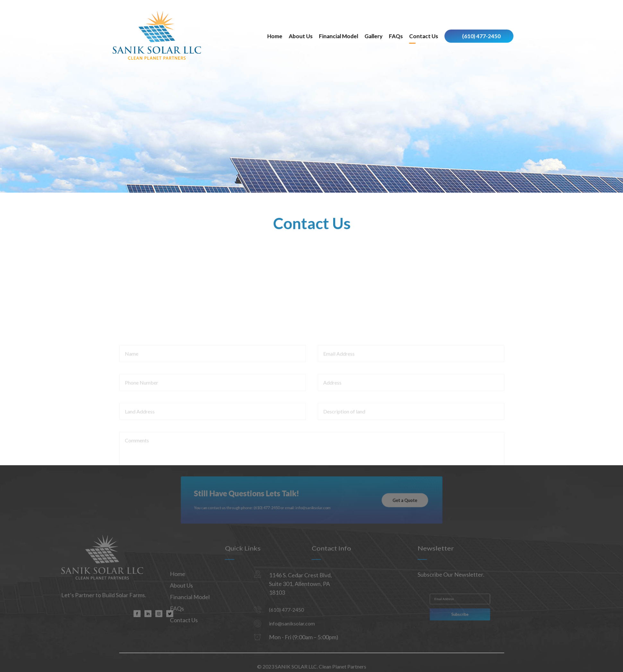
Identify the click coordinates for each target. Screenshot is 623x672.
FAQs (440, 36)
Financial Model (383, 36)
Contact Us (468, 36)
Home (319, 36)
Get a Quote (389, 500)
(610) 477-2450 (525, 36)
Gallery (418, 36)
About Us (345, 36)
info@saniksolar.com (271, 623)
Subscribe (460, 613)
